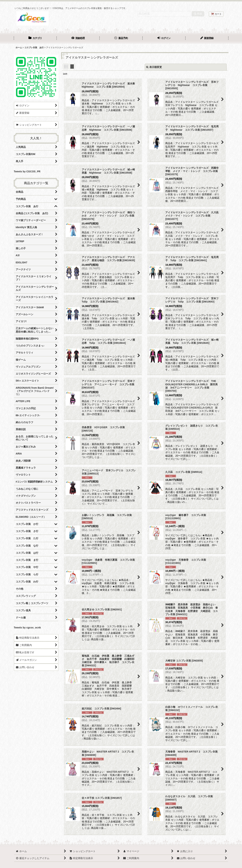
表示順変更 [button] (154, 67)
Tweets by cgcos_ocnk (27, 628)
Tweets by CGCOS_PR (27, 171)
